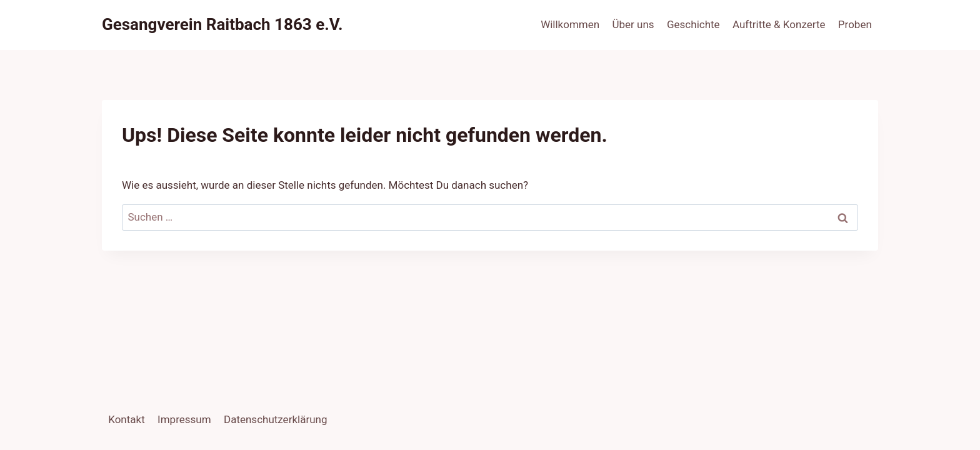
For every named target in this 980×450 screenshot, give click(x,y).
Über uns (633, 24)
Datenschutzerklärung (275, 419)
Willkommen (570, 24)
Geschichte (693, 24)
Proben (855, 24)
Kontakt (127, 419)
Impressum (184, 419)
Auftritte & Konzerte (779, 24)
